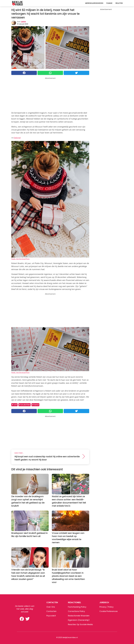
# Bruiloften (25, 405)
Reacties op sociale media (80, 624)
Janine (23, 22)
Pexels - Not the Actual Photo (20, 259)
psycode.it (51, 616)
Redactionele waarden (79, 616)
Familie (109, 3)
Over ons (51, 607)
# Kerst (35, 405)
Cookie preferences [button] (109, 611)
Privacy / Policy (106, 607)
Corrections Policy (76, 611)
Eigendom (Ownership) (79, 620)
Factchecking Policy (77, 607)
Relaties (119, 3)
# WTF (14, 405)
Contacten (51, 611)
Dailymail (17, 138)
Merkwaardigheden (94, 3)
